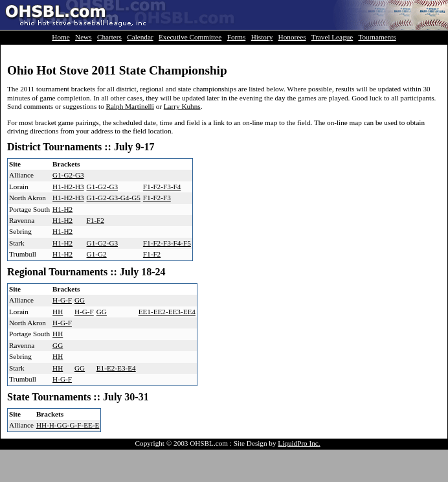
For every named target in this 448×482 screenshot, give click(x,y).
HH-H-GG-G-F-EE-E (68, 425)
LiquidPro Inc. (299, 443)
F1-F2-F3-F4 (162, 187)
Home (61, 37)
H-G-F (62, 300)
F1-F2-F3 (157, 198)
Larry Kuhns (182, 106)
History (262, 37)
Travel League (332, 37)
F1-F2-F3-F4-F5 (167, 243)
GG (80, 300)
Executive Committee (190, 37)
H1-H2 (62, 209)
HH (58, 312)
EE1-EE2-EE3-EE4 (167, 312)
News (83, 37)
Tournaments (377, 37)
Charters (109, 37)
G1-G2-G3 (68, 175)
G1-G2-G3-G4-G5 (114, 198)
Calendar (140, 37)
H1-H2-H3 (68, 187)
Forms (237, 37)
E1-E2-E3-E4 (116, 368)
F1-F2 (95, 220)
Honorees (292, 37)
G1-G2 (97, 254)
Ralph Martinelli (130, 106)
